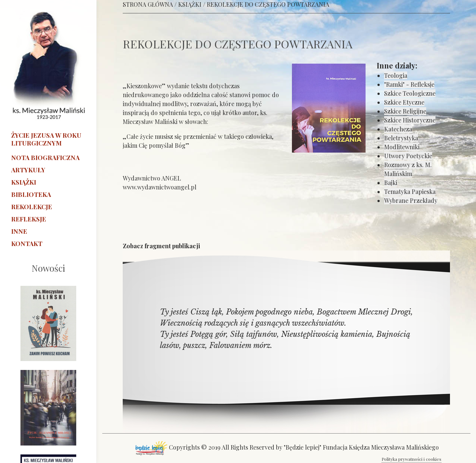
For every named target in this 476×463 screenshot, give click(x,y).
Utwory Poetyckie (408, 156)
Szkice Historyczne (410, 120)
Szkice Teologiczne (410, 93)
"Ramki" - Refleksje (409, 84)
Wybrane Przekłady (411, 200)
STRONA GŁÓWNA (148, 4)
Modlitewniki (402, 147)
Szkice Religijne (405, 111)
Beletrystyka (401, 138)
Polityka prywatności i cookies (411, 459)
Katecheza (398, 129)
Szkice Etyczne (404, 102)
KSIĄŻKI (190, 4)
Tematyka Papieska (410, 191)
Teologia (396, 75)
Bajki (391, 183)
